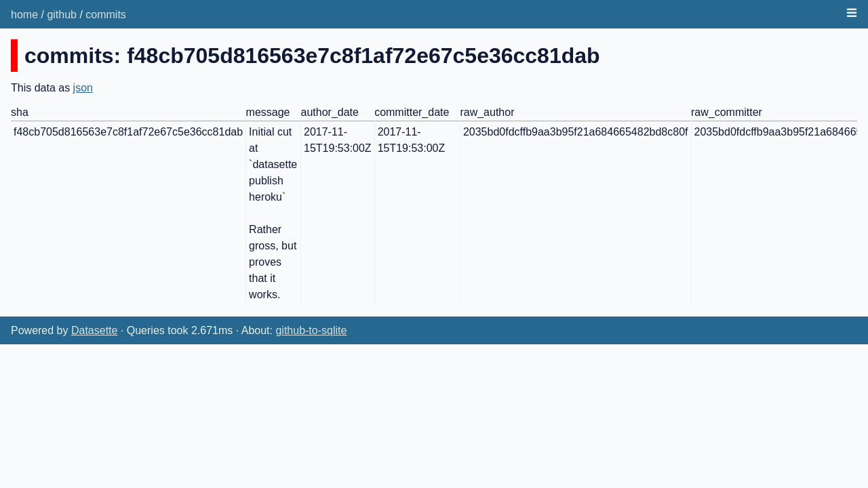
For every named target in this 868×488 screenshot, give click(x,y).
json (83, 88)
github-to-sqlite (311, 330)
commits (106, 15)
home (24, 15)
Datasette (94, 330)
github (62, 15)
